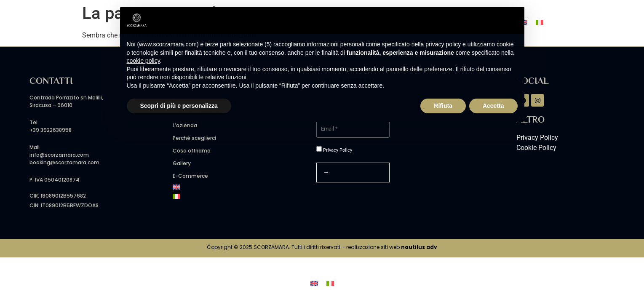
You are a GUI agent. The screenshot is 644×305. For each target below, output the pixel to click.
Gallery (182, 163)
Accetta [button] (493, 106)
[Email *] (353, 129)
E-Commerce (190, 176)
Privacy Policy (334, 150)
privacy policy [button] (443, 44)
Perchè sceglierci (194, 138)
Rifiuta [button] (443, 106)
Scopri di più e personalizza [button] (179, 106)
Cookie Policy (536, 148)
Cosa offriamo (192, 151)
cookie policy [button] (143, 61)
